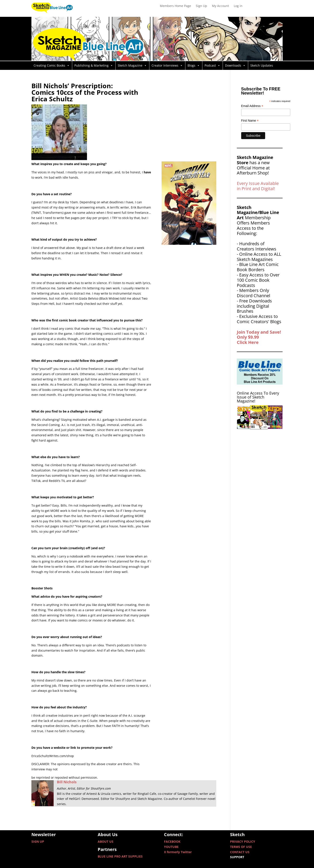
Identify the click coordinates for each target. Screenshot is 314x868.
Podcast (212, 66)
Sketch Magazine (132, 66)
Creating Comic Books (52, 66)
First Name (250, 121)
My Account (220, 6)
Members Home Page (175, 6)
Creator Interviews (167, 66)
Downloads (235, 66)
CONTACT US (240, 852)
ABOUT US (106, 841)
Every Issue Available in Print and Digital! (258, 186)
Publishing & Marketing (94, 66)
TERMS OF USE (241, 847)
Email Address (252, 106)
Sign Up (201, 6)
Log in (238, 6)
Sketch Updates (262, 65)
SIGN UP (38, 841)
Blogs (194, 66)
